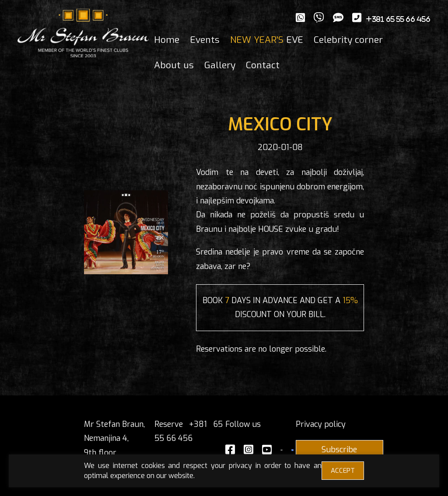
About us (174, 65)
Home (167, 40)
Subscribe (339, 450)
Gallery (220, 65)
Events (205, 40)
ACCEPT (343, 471)
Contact (263, 65)
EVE (267, 40)
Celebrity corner (348, 40)
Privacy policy (321, 424)
